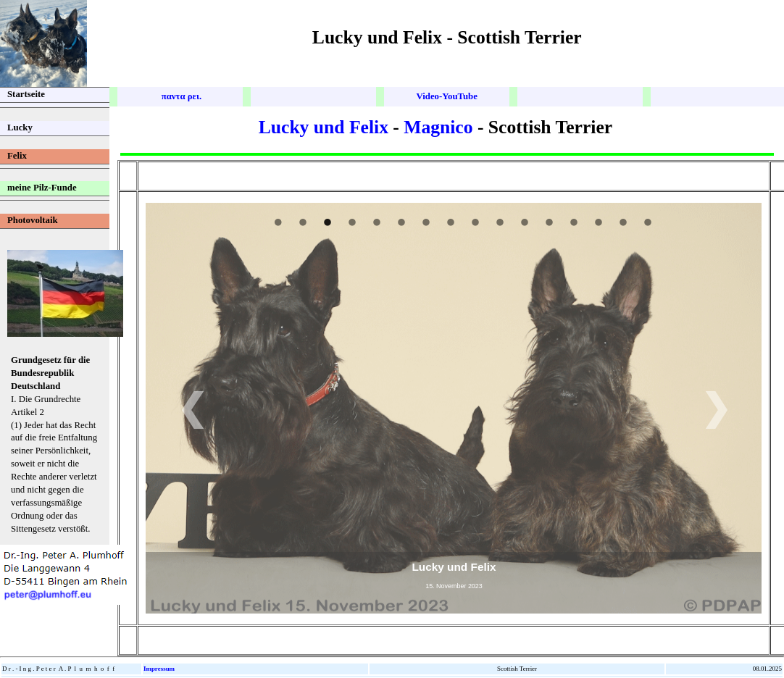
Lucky (20, 127)
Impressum (159, 669)
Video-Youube (446, 96)
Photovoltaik (33, 220)
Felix (17, 156)
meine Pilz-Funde (42, 188)
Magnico (438, 127)
